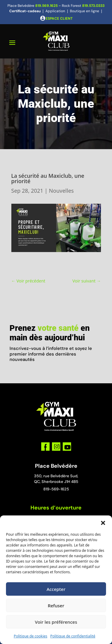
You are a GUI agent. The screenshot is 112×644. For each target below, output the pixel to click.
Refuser (56, 606)
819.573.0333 (93, 6)
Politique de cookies (30, 636)
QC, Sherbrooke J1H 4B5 (56, 482)
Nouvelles (61, 191)
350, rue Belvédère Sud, (56, 476)
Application (55, 11)
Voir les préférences (56, 622)
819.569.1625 (46, 6)
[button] (103, 523)
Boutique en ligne (85, 11)
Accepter (56, 589)
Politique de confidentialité (73, 636)
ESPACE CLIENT (59, 18)
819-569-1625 (56, 489)
